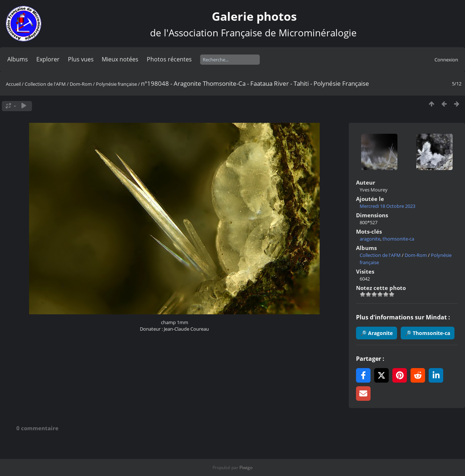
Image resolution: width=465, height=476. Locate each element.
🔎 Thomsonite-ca (428, 333)
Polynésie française (116, 84)
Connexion (446, 60)
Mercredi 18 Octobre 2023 (387, 206)
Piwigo (246, 467)
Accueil (13, 84)
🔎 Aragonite (377, 333)
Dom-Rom (81, 84)
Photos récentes (169, 59)
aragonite (370, 239)
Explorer (48, 59)
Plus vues (81, 59)
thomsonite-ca (398, 239)
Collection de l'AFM (45, 84)
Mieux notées (120, 59)
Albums (18, 59)
